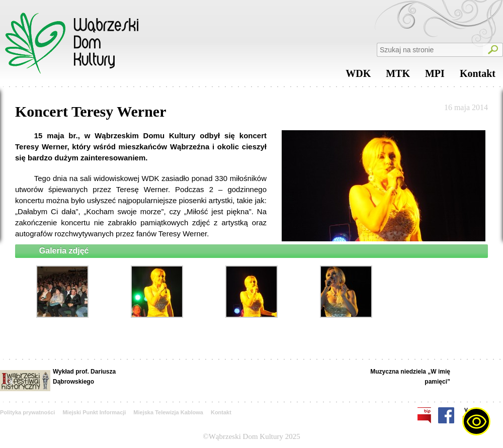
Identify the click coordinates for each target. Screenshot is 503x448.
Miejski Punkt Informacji (94, 412)
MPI (435, 76)
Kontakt (478, 76)
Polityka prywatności (27, 412)
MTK (398, 76)
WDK (358, 76)
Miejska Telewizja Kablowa (168, 412)
